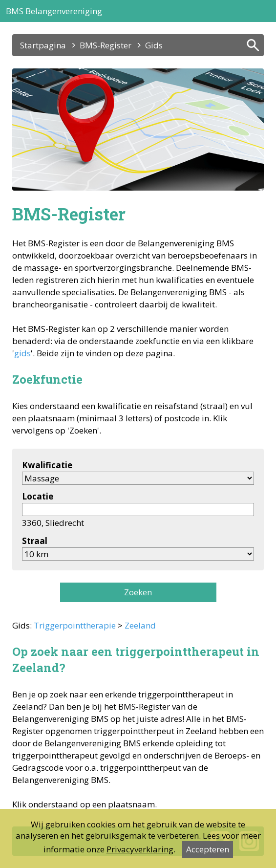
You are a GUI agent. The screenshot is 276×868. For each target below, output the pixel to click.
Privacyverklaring (140, 849)
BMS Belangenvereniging (54, 11)
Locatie (38, 496)
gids (22, 353)
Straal (35, 541)
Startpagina (43, 45)
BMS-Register (106, 45)
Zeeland (140, 625)
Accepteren (208, 849)
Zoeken (138, 592)
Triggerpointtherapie (75, 625)
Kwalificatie (47, 465)
